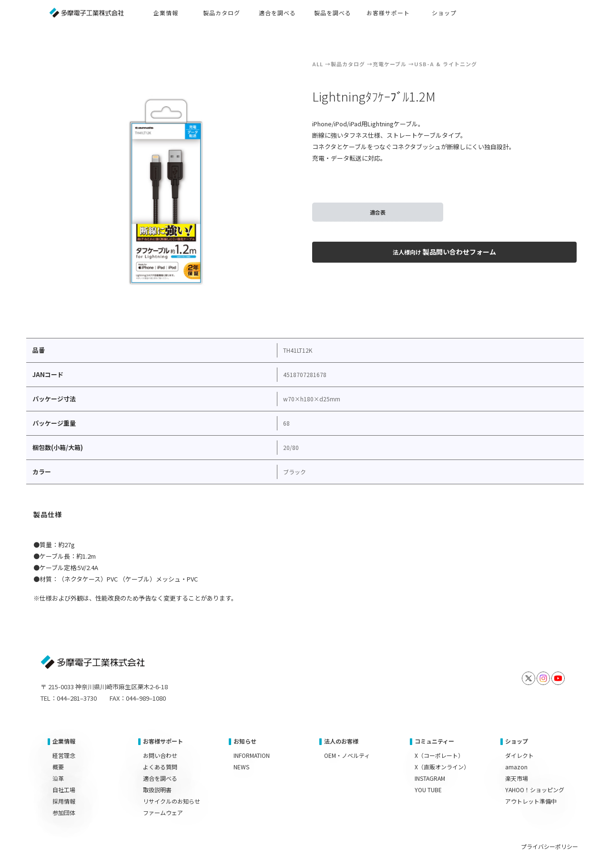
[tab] (48, 516)
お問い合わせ (160, 755)
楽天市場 (517, 778)
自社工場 (64, 790)
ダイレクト (519, 755)
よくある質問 (160, 767)
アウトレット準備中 (531, 801)
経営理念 (64, 755)
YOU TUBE (428, 790)
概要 (58, 767)
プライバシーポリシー (549, 846)
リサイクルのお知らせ (172, 801)
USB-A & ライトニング (446, 64)
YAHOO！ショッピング (535, 790)
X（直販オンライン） (442, 767)
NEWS (241, 767)
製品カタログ (348, 64)
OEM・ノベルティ (347, 755)
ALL (318, 64)
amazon (516, 767)
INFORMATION (252, 755)
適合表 (378, 212)
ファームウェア (163, 812)
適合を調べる (160, 778)
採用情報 (64, 801)
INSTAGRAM (430, 778)
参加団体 (64, 812)
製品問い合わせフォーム (444, 252)
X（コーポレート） (439, 755)
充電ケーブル (390, 64)
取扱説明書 (157, 790)
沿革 (58, 778)
